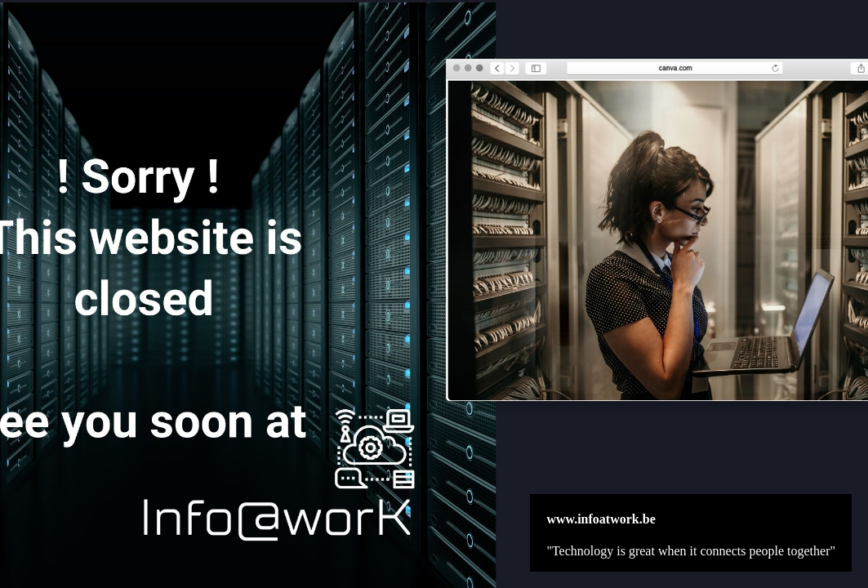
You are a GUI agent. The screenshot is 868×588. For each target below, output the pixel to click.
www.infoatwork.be (601, 519)
